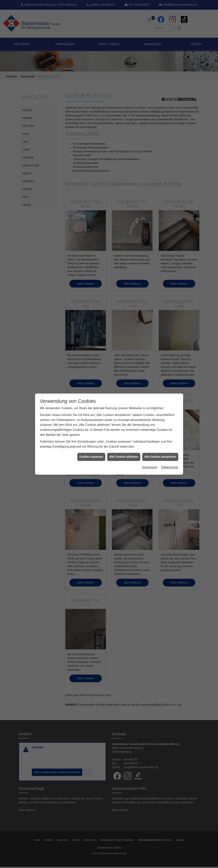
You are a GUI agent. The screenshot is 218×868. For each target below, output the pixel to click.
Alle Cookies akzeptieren (160, 457)
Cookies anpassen (91, 457)
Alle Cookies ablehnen (124, 457)
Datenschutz (170, 467)
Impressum (149, 467)
